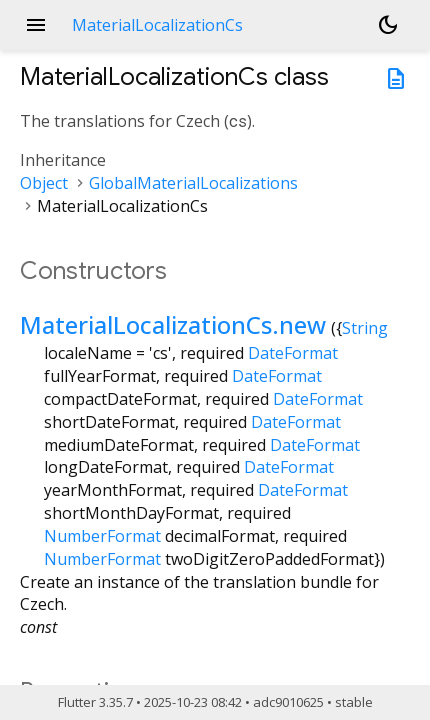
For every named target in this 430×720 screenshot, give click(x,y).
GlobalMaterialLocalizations (193, 183)
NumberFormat (102, 536)
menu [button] (36, 25)
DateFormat (293, 353)
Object (44, 183)
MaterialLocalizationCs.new (173, 324)
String (365, 328)
